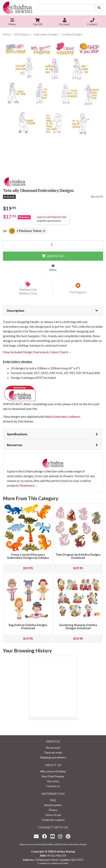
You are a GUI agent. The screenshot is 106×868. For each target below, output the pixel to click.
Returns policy (53, 805)
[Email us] (37, 836)
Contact (92, 22)
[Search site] (99, 8)
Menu (12, 22)
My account (53, 748)
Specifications (17, 434)
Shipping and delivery (53, 757)
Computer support (53, 820)
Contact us (53, 786)
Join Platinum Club (56, 217)
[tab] (53, 310)
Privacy (53, 810)
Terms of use (53, 815)
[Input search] (67, 8)
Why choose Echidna (53, 771)
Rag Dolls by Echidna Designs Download (28, 627)
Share (53, 268)
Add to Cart (53, 256)
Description (16, 310)
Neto (66, 863)
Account (65, 22)
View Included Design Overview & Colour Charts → (37, 352)
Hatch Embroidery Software (62, 416)
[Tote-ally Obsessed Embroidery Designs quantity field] (53, 245)
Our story (53, 781)
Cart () (38, 22)
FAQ (53, 800)
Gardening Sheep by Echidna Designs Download (78, 627)
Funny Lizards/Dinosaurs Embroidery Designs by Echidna (28, 556)
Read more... (28, 485)
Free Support (78, 292)
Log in (40, 217)
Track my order (53, 752)
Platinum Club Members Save (28, 291)
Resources (15, 445)
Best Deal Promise (53, 776)
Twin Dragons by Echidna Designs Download (78, 556)
